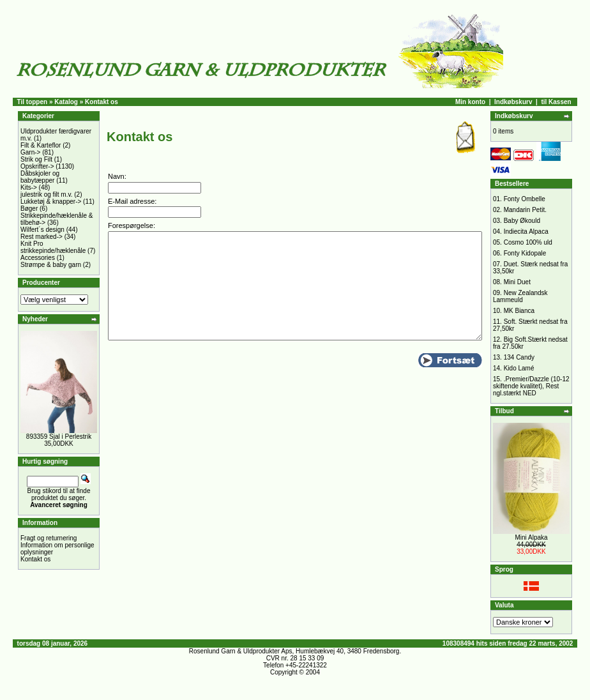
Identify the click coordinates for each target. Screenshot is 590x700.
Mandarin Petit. (525, 210)
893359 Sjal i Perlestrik (59, 437)
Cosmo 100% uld (528, 242)
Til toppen (33, 102)
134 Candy (519, 357)
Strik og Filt (36, 159)
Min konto (470, 102)
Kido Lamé (519, 368)
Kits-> (29, 187)
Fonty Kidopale (525, 253)
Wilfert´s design (42, 230)
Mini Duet (517, 282)
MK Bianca (519, 311)
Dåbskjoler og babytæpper (40, 177)
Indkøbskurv (513, 102)
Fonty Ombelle (525, 199)
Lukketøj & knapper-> (51, 202)
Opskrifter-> (37, 166)
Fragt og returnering (49, 538)
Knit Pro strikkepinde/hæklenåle (53, 247)
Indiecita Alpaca (526, 232)
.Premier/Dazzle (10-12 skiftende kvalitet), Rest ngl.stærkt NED (531, 386)
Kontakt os (35, 559)
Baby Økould (522, 221)
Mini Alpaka (531, 537)
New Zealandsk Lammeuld (520, 296)
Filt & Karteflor (41, 145)
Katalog (66, 102)
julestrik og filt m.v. (47, 194)
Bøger (29, 209)
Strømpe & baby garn (51, 265)
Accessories (38, 258)
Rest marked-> (42, 237)
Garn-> (30, 152)
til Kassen (556, 102)
